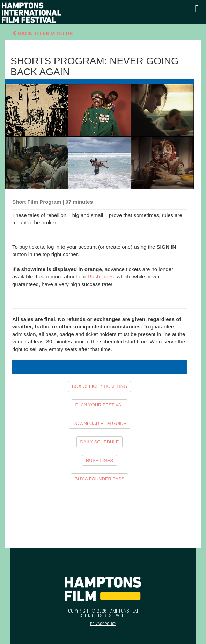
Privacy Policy (103, 624)
